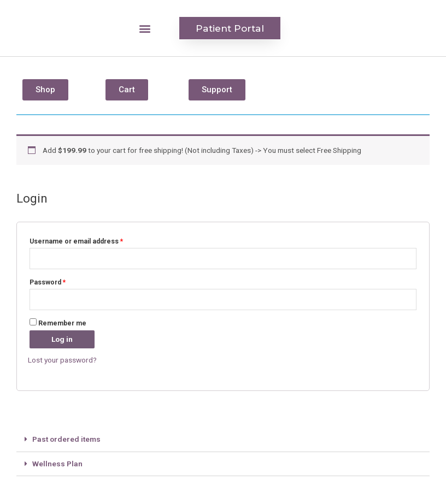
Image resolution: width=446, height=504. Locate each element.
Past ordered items (66, 439)
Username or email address (76, 241)
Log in (62, 339)
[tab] (223, 440)
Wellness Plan (57, 463)
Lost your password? (62, 360)
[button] (145, 28)
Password (48, 282)
